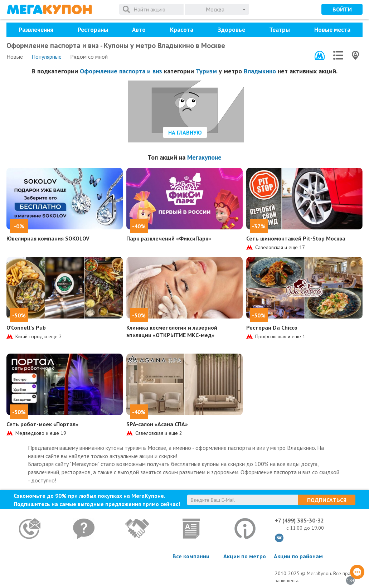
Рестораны (93, 30)
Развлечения (36, 30)
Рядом (89, 57)
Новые (15, 57)
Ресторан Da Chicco (272, 327)
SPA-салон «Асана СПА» (157, 424)
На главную (185, 132)
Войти (342, 9)
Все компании (191, 556)
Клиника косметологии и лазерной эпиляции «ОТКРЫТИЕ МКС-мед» (172, 331)
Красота (182, 30)
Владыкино (260, 71)
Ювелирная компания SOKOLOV (48, 238)
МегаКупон (49, 9)
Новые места (332, 30)
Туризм (206, 71)
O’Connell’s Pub (26, 327)
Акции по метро (245, 556)
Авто (139, 30)
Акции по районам (298, 556)
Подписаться (327, 500)
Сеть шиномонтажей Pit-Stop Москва (296, 238)
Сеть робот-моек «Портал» (42, 424)
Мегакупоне (204, 157)
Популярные (47, 57)
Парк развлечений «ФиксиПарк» (169, 238)
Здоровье (231, 30)
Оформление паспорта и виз (121, 71)
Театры (280, 30)
